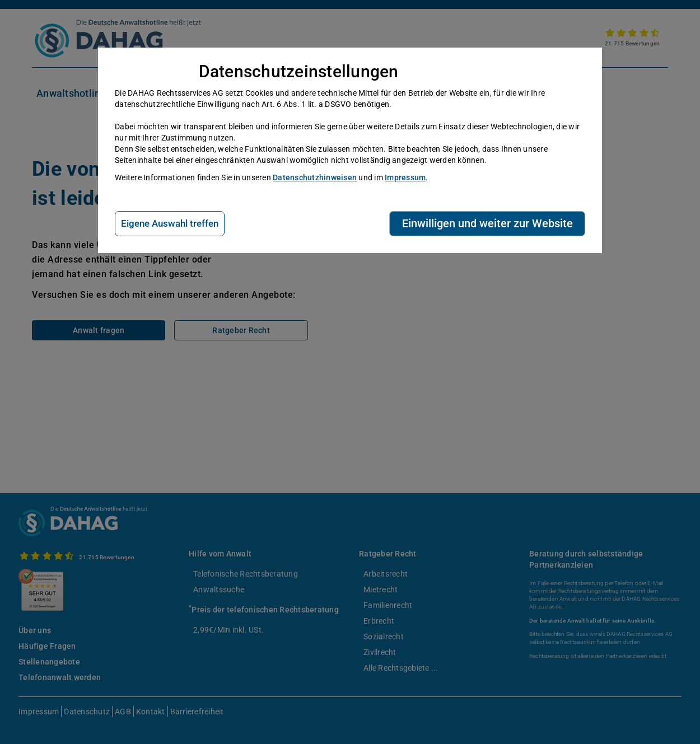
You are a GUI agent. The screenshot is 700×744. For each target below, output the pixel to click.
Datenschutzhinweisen (315, 177)
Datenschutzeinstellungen (299, 71)
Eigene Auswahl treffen (170, 223)
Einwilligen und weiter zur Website (487, 223)
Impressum (405, 177)
